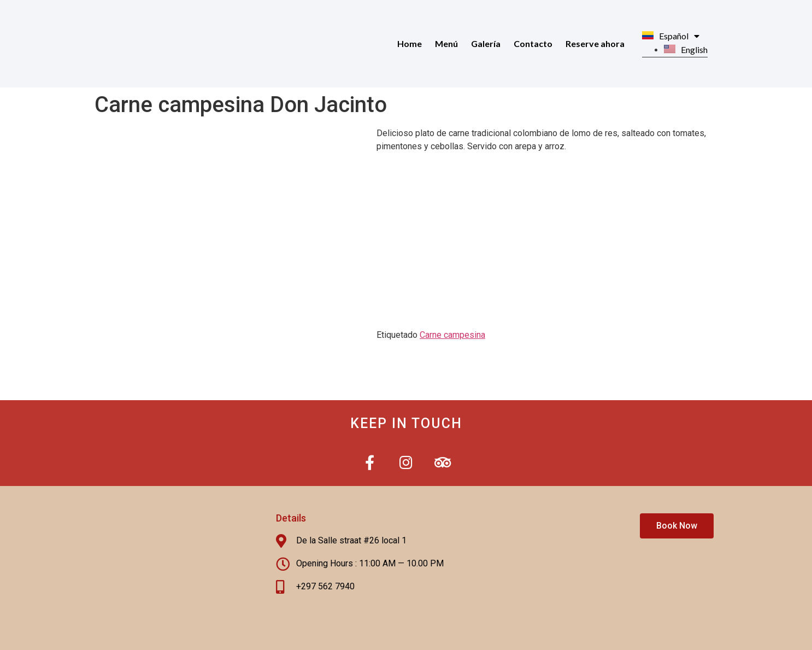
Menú (446, 43)
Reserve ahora (595, 43)
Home (410, 43)
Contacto (533, 43)
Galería (486, 43)
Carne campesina (452, 335)
